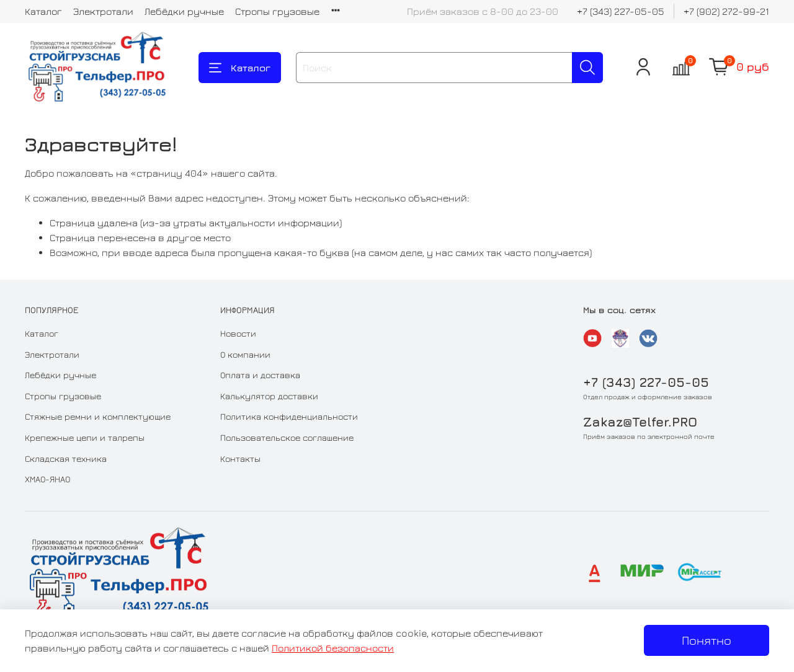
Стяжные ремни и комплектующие (98, 416)
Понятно (707, 640)
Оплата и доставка (260, 375)
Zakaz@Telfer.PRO (640, 422)
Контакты (240, 458)
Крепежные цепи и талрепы (85, 437)
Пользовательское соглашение (287, 437)
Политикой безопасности (333, 648)
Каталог (43, 11)
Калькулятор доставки (269, 396)
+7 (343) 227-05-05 (621, 11)
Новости (238, 333)
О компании (245, 354)
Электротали (103, 11)
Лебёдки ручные (184, 11)
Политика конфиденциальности (289, 416)
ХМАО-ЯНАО (47, 479)
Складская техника (66, 458)
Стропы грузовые (277, 11)
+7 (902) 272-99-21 (726, 11)
